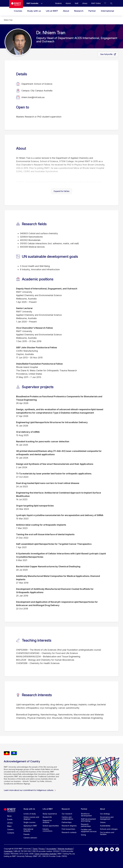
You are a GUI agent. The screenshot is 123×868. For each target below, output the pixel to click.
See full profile (107, 54)
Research (79, 11)
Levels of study (30, 814)
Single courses (29, 822)
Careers (10, 829)
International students (28, 830)
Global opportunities (51, 826)
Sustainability (105, 826)
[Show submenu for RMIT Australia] (41, 3)
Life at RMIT (52, 11)
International (107, 11)
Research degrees (69, 826)
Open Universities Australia (46, 854)
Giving (83, 835)
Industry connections (48, 830)
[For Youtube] (112, 849)
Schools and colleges (109, 829)
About (66, 11)
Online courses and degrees (31, 818)
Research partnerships (86, 825)
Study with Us (29, 809)
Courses (18, 11)
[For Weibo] (117, 849)
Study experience (50, 814)
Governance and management (107, 818)
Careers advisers (30, 838)
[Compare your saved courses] (107, 3)
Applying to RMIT (30, 826)
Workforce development (86, 815)
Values (103, 822)
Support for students (47, 821)
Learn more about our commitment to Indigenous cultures (30, 790)
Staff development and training (88, 820)
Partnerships (67, 822)
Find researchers (68, 829)
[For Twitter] (96, 849)
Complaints (8, 851)
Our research (67, 814)
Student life (47, 817)
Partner (92, 11)
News (9, 816)
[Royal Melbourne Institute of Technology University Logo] (16, 4)
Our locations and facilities (107, 833)
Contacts (11, 833)
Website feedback (65, 849)
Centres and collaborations (67, 818)
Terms (35, 849)
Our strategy (105, 814)
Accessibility (51, 849)
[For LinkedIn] (107, 849)
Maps (9, 826)
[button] (111, 3)
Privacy (42, 849)
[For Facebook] (91, 849)
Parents (27, 834)
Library (10, 823)
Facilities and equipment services (89, 830)
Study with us (34, 11)
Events (10, 819)
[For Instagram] (101, 849)
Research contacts (69, 832)
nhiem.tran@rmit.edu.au (33, 97)
